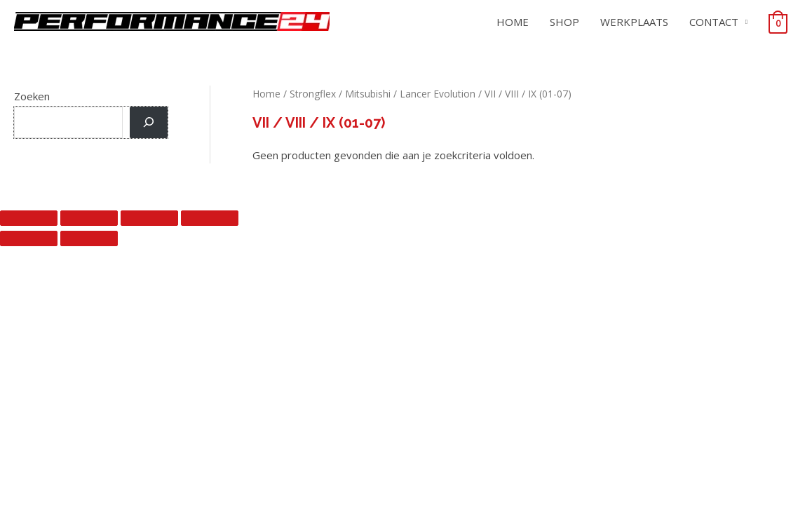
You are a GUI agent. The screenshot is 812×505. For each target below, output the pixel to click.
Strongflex (313, 94)
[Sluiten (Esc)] (210, 218)
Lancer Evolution (438, 94)
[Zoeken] (149, 122)
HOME (513, 22)
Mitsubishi (368, 94)
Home (266, 94)
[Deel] (149, 218)
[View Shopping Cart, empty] (778, 22)
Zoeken (32, 96)
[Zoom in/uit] (29, 218)
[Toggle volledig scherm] (89, 218)
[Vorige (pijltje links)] (29, 238)
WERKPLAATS (634, 22)
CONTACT (714, 22)
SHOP (564, 22)
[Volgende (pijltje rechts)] (89, 238)
